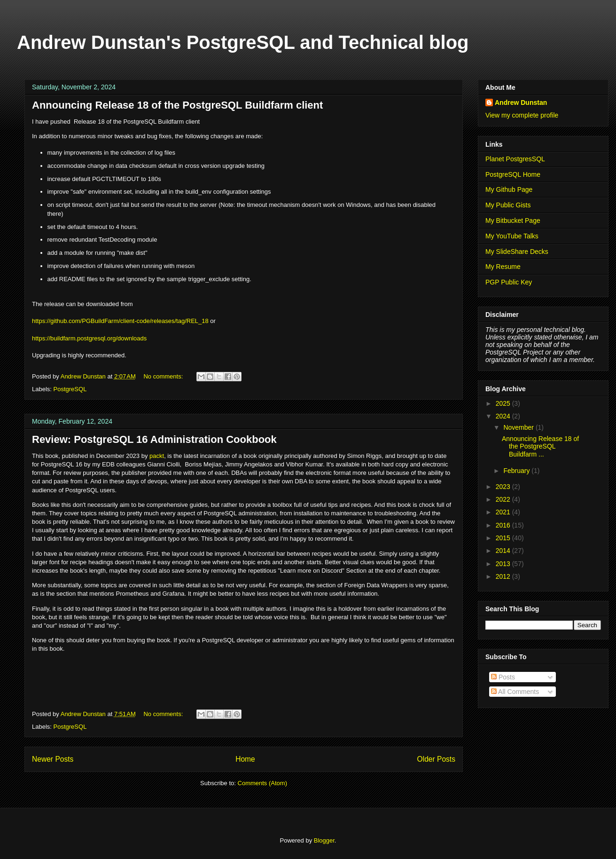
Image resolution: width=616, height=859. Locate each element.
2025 (504, 403)
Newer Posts (53, 759)
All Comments (515, 692)
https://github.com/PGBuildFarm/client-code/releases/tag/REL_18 (120, 321)
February (517, 471)
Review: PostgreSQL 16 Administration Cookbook (154, 439)
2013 (504, 564)
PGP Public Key (509, 282)
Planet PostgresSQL (515, 159)
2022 (504, 499)
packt (157, 456)
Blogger (324, 840)
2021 (504, 512)
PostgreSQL (70, 389)
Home (245, 759)
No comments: (164, 376)
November (519, 427)
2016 (504, 525)
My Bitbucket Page (513, 221)
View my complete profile (522, 115)
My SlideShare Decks (517, 252)
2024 (504, 416)
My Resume (503, 267)
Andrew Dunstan (521, 102)
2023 (504, 487)
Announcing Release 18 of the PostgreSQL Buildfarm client (177, 105)
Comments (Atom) (262, 783)
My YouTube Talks (512, 236)
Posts (503, 677)
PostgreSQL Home (513, 174)
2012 (504, 576)
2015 (504, 538)
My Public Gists (508, 205)
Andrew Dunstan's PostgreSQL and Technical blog (243, 42)
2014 (504, 551)
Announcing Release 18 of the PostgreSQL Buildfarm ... (540, 447)
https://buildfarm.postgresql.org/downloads (89, 338)
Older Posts (436, 759)
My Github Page (509, 189)
